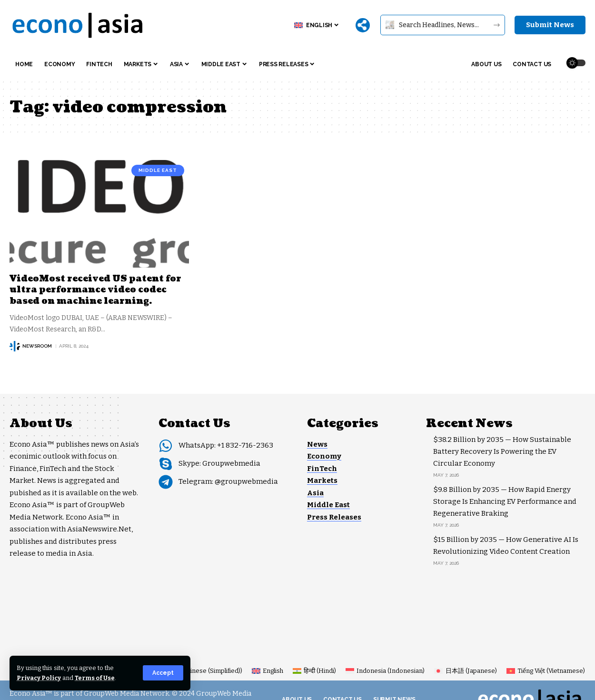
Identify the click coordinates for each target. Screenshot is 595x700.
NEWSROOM (37, 346)
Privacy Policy (39, 678)
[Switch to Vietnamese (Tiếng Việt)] (546, 671)
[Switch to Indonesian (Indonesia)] (385, 671)
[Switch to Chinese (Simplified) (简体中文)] (193, 671)
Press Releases (334, 517)
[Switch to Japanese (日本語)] (465, 671)
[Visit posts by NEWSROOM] (15, 346)
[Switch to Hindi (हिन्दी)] (314, 671)
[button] (163, 673)
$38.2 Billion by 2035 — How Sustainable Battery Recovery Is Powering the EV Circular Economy (502, 451)
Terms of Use (96, 678)
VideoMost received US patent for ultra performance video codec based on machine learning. (95, 290)
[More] (363, 25)
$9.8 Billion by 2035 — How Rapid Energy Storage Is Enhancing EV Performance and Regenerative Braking (505, 501)
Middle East (158, 170)
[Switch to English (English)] (268, 671)
